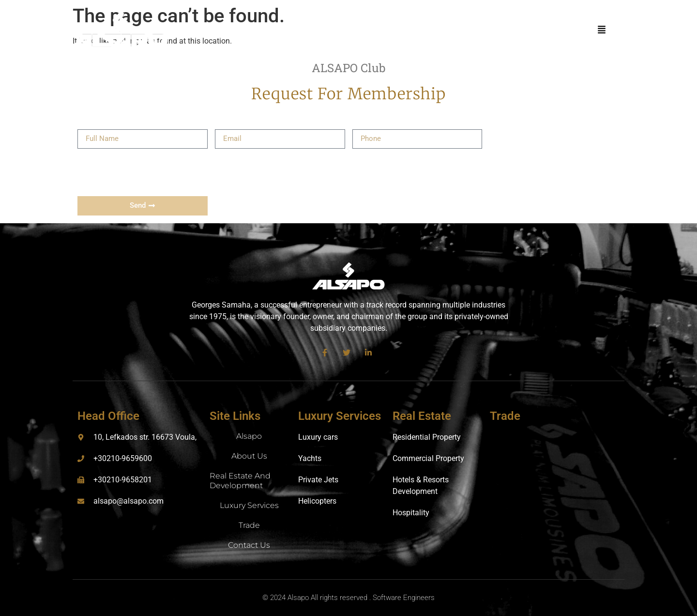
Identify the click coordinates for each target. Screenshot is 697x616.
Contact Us (249, 545)
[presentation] (151, 172)
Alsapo (249, 436)
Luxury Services (249, 505)
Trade (249, 525)
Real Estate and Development (240, 481)
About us (249, 456)
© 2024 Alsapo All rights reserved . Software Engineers (348, 598)
